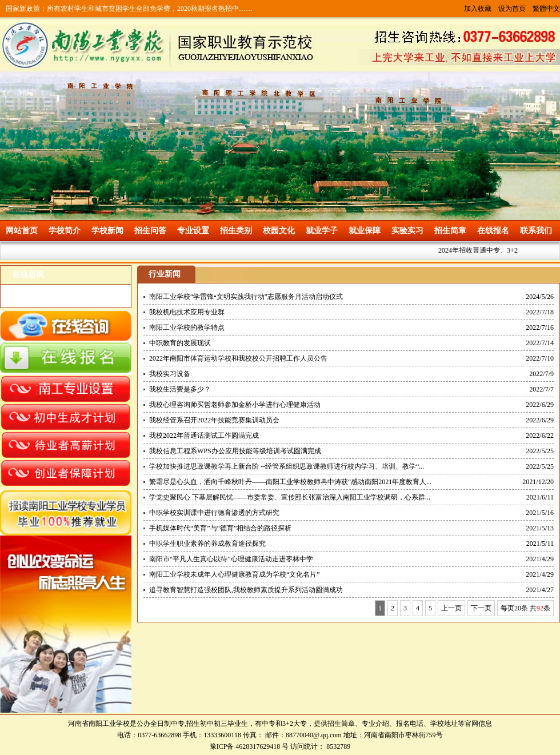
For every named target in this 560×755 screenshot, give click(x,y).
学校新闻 (107, 231)
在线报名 (493, 231)
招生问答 (150, 231)
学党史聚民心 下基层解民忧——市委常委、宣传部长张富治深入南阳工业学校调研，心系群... (290, 497)
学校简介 (65, 231)
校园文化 (279, 231)
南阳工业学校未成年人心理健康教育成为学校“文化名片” (235, 574)
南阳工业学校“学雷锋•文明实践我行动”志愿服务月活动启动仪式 (246, 297)
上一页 (451, 608)
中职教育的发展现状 (180, 343)
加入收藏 (478, 9)
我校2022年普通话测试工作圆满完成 (204, 436)
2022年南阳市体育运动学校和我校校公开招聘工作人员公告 (238, 358)
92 (540, 608)
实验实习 (407, 231)
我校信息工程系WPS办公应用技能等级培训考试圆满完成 (235, 451)
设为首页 (512, 9)
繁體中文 (546, 9)
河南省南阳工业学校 (99, 724)
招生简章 (450, 231)
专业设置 (193, 231)
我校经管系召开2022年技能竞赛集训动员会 (214, 420)
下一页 (481, 608)
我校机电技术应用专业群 (187, 312)
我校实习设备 (170, 374)
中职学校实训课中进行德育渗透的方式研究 (214, 513)
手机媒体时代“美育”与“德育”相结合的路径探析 (220, 528)
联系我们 (536, 231)
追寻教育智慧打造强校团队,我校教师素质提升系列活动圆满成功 (246, 590)
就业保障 (365, 231)
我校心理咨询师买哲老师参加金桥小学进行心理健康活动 (235, 405)
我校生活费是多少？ (180, 389)
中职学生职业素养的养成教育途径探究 (207, 544)
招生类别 (236, 231)
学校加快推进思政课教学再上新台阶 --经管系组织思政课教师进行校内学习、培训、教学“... (287, 466)
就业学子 (322, 231)
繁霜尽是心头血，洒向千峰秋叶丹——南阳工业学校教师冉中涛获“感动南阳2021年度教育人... (290, 482)
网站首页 (22, 231)
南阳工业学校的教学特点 (187, 327)
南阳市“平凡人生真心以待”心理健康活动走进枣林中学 (231, 559)
